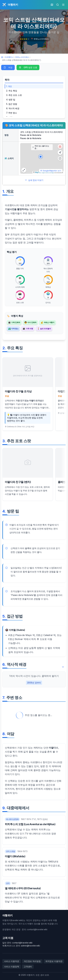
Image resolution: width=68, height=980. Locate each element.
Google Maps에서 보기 (51, 171)
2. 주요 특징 (12, 91)
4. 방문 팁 (11, 100)
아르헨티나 (9, 57)
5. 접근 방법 (12, 104)
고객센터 (28, 967)
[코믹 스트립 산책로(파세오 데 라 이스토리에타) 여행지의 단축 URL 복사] (22, 60)
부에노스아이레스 (22, 57)
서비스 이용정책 (12, 967)
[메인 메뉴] (63, 5)
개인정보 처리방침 (32, 961)
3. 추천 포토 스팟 (14, 95)
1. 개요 (9, 86)
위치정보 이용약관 (54, 961)
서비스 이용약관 (12, 961)
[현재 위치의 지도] (52, 5)
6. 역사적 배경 (13, 108)
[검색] (58, 5)
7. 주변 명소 (12, 113)
